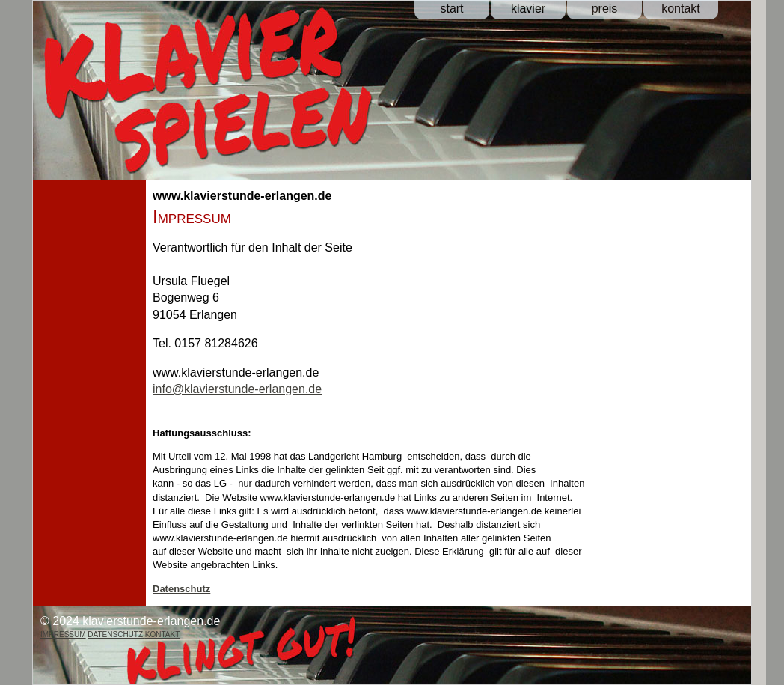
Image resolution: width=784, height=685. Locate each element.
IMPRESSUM (63, 634)
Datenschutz (181, 589)
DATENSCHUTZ (116, 634)
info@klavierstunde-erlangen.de (237, 389)
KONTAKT (162, 634)
